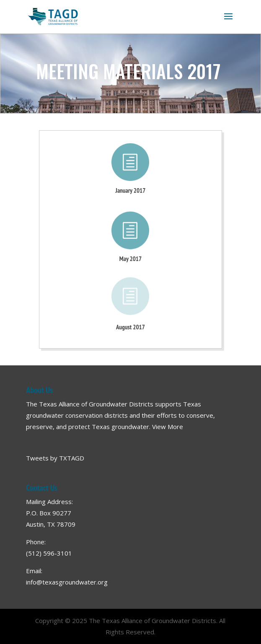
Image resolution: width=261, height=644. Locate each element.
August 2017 (130, 327)
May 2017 (130, 259)
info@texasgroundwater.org (67, 582)
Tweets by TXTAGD (55, 458)
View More (168, 427)
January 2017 (131, 190)
